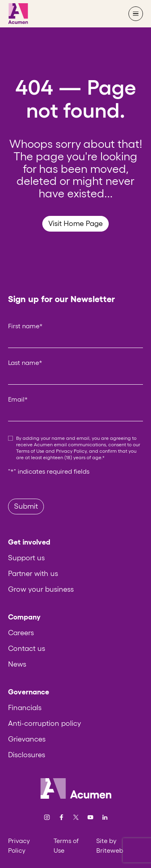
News (17, 664)
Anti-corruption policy (44, 723)
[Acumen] (18, 14)
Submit (26, 506)
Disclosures (27, 755)
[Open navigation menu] (136, 14)
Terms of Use (30, 451)
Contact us (27, 648)
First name (25, 326)
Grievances (27, 739)
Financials (25, 708)
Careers (21, 633)
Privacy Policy (71, 451)
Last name (25, 363)
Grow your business (41, 589)
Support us (26, 558)
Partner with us (33, 574)
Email (18, 399)
